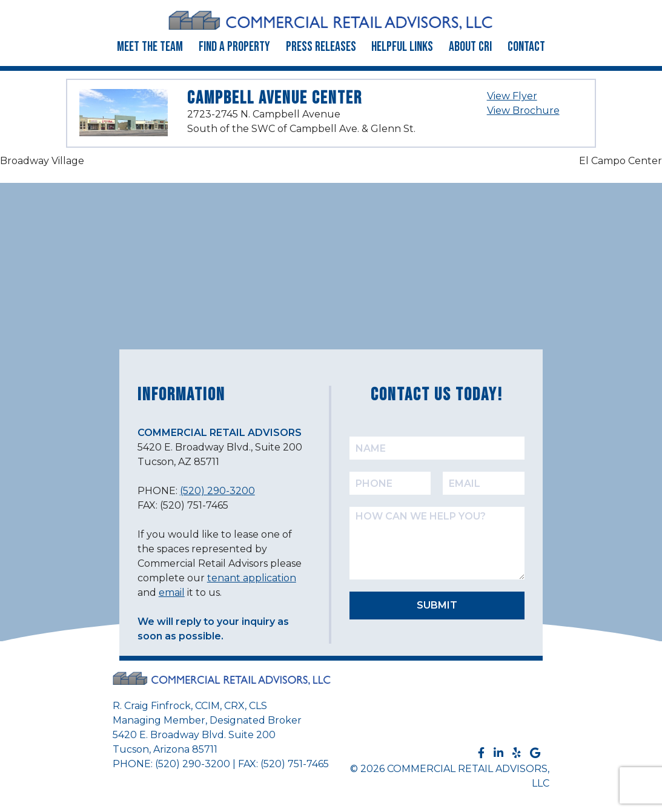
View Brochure (523, 111)
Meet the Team (150, 47)
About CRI (470, 47)
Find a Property (234, 47)
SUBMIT (437, 605)
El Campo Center (621, 161)
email (172, 592)
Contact (526, 47)
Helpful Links (402, 47)
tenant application (252, 578)
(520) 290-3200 (217, 491)
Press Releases (321, 47)
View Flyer (512, 96)
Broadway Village (42, 161)
